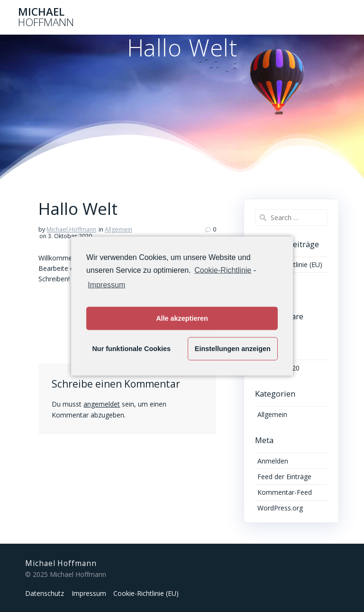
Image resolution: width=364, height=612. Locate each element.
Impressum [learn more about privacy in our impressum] (106, 284)
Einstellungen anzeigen (233, 349)
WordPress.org (280, 508)
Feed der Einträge (284, 477)
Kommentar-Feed (285, 492)
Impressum (89, 593)
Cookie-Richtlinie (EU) (146, 593)
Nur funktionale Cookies (131, 349)
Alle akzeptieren (182, 318)
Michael (46, 17)
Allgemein (118, 229)
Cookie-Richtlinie (223, 270)
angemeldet (102, 404)
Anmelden (273, 461)
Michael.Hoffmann (71, 229)
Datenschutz (45, 593)
